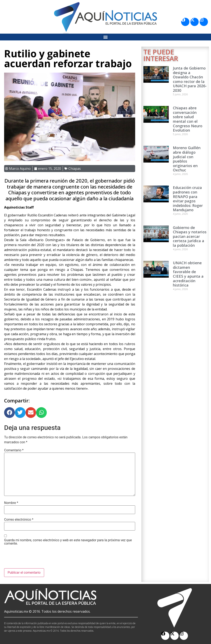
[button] (106, 37)
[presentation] (35, 558)
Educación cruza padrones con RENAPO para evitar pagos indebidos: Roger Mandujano (188, 199)
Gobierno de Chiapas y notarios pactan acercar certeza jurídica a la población (190, 236)
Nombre (11, 503)
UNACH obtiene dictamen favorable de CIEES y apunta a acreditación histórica (188, 274)
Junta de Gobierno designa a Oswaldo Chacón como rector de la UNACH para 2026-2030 (190, 79)
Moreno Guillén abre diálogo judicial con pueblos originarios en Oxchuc (187, 159)
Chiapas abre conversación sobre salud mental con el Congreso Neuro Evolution (188, 119)
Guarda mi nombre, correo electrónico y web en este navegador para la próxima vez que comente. (68, 542)
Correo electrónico (19, 520)
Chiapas (75, 169)
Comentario (14, 450)
